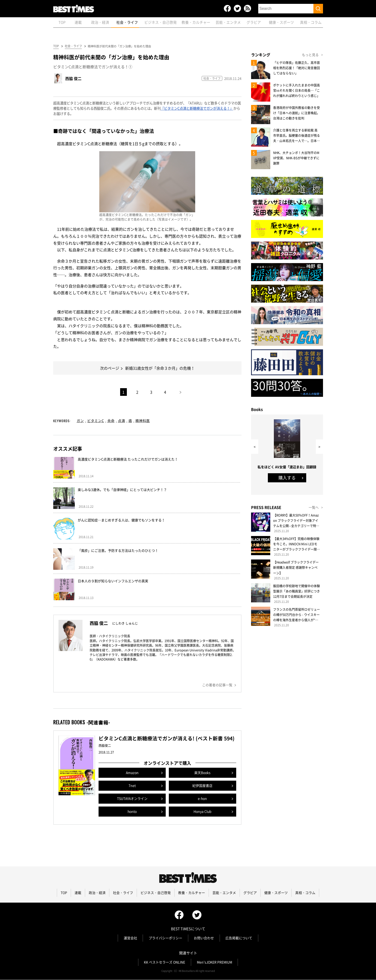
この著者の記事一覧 (217, 685)
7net (132, 786)
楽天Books (202, 773)
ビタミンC (96, 421)
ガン (80, 421)
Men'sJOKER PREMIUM (215, 963)
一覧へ (314, 507)
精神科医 (143, 421)
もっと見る (310, 55)
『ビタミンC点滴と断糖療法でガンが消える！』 (197, 108)
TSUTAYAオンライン (132, 799)
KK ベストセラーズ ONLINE (164, 963)
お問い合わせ (204, 938)
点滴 (122, 421)
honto (132, 812)
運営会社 (130, 938)
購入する (287, 478)
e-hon (203, 799)
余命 (111, 421)
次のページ (110, 368)
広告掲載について (239, 938)
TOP (56, 46)
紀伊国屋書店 (202, 786)
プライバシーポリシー (165, 938)
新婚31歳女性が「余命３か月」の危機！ (160, 368)
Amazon (132, 773)
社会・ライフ (73, 46)
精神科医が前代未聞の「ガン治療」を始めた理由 (119, 46)
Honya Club (202, 812)
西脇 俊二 (73, 79)
